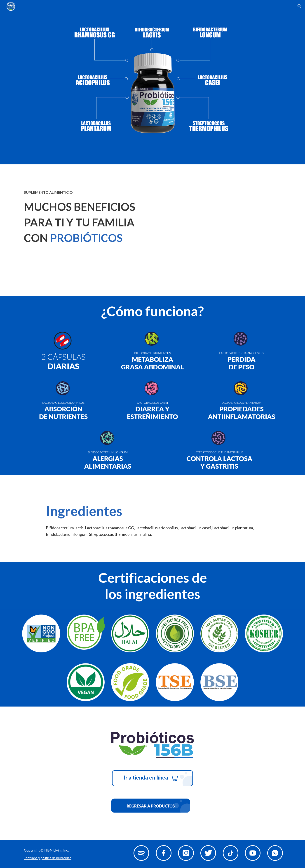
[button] (300, 6)
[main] (86, 217)
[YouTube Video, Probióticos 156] (219, 230)
